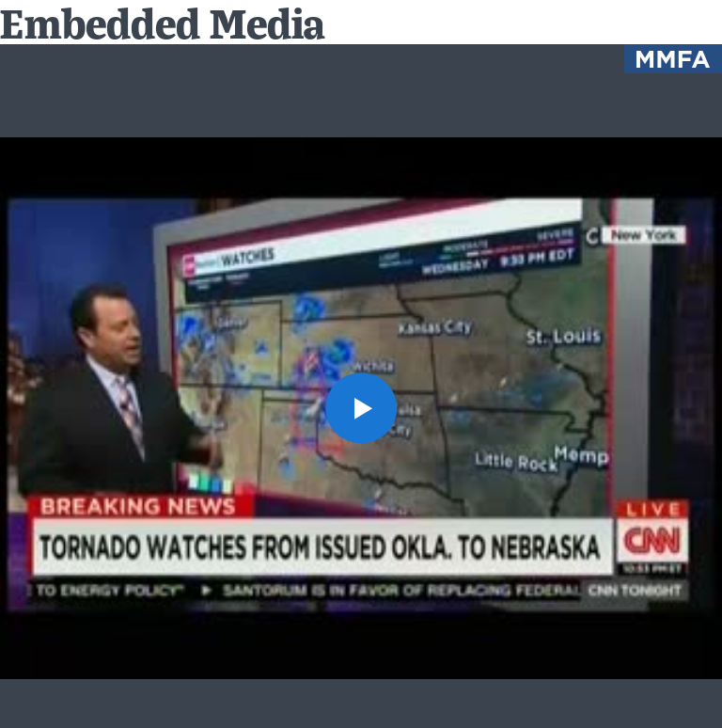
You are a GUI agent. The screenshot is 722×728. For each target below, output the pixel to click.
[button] (361, 408)
